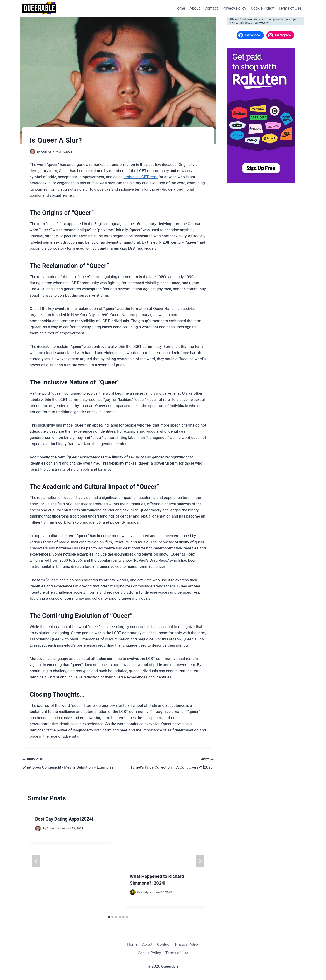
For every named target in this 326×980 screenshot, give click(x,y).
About (195, 8)
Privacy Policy (234, 8)
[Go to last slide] (36, 861)
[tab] (109, 917)
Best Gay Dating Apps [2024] (64, 819)
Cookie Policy (262, 8)
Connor (46, 151)
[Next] (200, 861)
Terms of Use (290, 8)
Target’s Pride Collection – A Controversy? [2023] (168, 763)
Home (180, 8)
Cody (145, 892)
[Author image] (32, 152)
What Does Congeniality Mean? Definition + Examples (68, 763)
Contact (211, 8)
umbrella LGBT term (141, 177)
